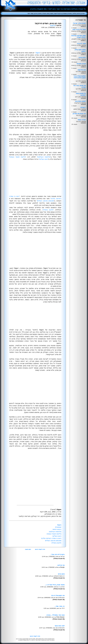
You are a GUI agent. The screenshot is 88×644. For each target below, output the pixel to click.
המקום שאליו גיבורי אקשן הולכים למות (80, 77)
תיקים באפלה (48, 210)
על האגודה (82, 9)
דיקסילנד (83, 107)
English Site (42, 9)
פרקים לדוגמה (58, 13)
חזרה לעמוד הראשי (40, 549)
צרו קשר (60, 9)
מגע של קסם (82, 70)
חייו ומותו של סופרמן (79, 114)
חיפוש (40, 13)
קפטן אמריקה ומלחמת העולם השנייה (78, 36)
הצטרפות (67, 9)
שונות (52, 13)
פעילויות (74, 9)
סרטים (79, 13)
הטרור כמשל (82, 120)
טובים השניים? (81, 64)
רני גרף (53, 25)
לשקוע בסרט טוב (80, 101)
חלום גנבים (82, 57)
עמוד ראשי (30, 13)
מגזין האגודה (46, 13)
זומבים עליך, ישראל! (79, 23)
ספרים (83, 13)
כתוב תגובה (28, 549)
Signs (38, 53)
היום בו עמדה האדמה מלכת (51, 538)
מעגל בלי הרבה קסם (79, 29)
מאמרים (65, 13)
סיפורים (69, 13)
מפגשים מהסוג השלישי (45, 201)
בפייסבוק (33, 9)
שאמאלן (58, 527)
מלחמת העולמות (44, 157)
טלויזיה (74, 13)
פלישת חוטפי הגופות (18, 157)
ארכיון (36, 13)
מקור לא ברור (81, 43)
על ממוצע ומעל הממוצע (81, 94)
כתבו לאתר (52, 9)
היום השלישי (44, 159)
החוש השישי (57, 529)
